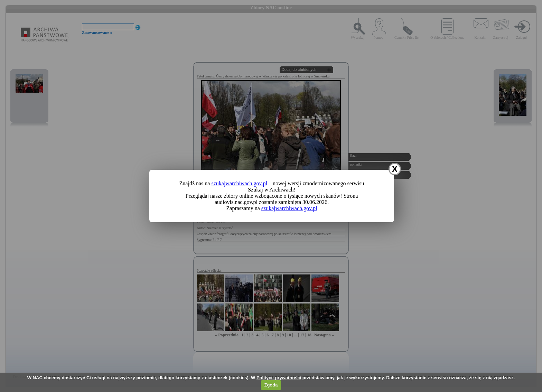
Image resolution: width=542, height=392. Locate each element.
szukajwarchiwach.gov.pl (239, 183)
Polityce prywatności (279, 378)
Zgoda (271, 385)
